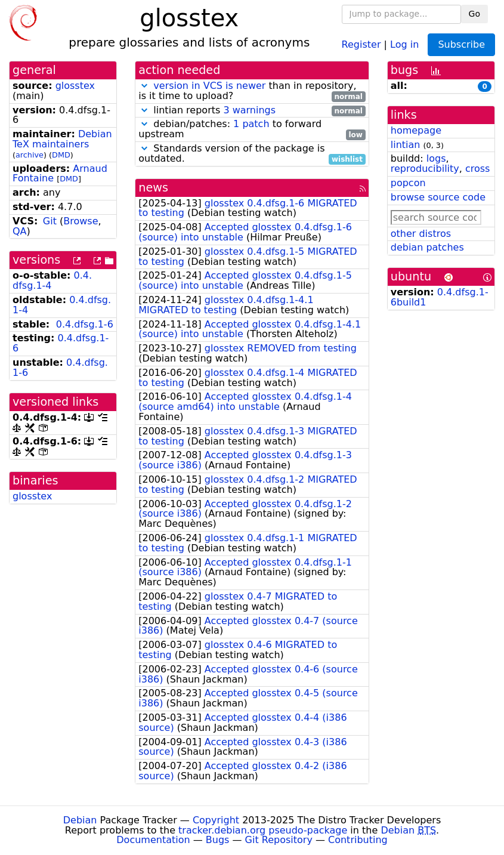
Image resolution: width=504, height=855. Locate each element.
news (153, 188)
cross (477, 169)
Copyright (216, 820)
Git (50, 221)
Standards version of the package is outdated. (252, 154)
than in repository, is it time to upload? (252, 91)
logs (436, 158)
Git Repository (279, 840)
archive (30, 155)
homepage (416, 130)
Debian (80, 820)
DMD (61, 155)
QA (20, 231)
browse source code (438, 197)
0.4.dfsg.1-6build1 (440, 297)
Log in (404, 44)
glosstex (75, 86)
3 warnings (249, 110)
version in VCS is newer (209, 86)
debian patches (427, 247)
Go (474, 14)
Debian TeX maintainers (62, 139)
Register (361, 44)
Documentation (153, 840)
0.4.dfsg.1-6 (85, 324)
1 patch (251, 124)
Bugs (218, 840)
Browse (81, 221)
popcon (408, 183)
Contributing (358, 840)
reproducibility (425, 169)
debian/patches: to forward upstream (252, 129)
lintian (406, 145)
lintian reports (252, 111)
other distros (421, 234)
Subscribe (461, 44)
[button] (144, 86)
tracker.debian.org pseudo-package (263, 830)
